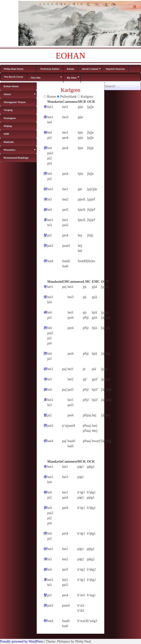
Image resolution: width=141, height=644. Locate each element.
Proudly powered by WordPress (22, 641)
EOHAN (71, 56)
